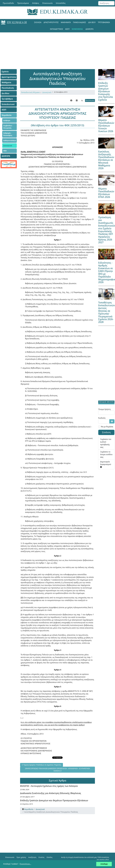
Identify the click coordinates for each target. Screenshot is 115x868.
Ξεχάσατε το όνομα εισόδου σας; (106, 454)
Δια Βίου (92, 22)
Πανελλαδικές (79, 22)
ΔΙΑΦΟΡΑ (90, 29)
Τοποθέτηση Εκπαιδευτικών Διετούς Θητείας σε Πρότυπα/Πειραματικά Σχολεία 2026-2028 (107, 312)
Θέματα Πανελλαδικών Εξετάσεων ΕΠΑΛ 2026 (106, 193)
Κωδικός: (102, 418)
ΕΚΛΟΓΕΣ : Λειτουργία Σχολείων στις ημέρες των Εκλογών (49, 786)
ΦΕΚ (5, 151)
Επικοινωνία (48, 3)
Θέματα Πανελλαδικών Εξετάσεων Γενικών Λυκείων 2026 (106, 126)
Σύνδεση (106, 432)
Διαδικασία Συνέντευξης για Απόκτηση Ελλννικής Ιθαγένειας (51, 793)
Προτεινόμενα (23, 3)
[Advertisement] (57, 48)
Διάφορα (7, 120)
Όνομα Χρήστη (104, 409)
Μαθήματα (66, 22)
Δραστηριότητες (51, 22)
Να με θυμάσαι (107, 427)
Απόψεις (36, 3)
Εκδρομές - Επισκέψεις (8, 134)
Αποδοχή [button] (104, 864)
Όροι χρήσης (21, 857)
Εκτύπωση (90, 100)
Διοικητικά (8, 146)
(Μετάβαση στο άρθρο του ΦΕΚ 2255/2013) (57, 125)
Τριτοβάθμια (104, 22)
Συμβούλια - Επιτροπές (8, 127)
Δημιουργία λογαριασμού (106, 464)
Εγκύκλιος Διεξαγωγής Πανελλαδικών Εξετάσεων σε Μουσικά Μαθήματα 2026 (106, 160)
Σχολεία (38, 22)
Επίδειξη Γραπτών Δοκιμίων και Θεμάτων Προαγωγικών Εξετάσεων (54, 800)
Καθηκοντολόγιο (10, 140)
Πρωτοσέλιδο (8, 3)
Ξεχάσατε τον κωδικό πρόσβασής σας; (106, 443)
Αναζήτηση (32, 857)
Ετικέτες (41, 857)
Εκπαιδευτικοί (56, 29)
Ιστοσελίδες (61, 3)
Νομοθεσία (77, 29)
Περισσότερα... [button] (25, 864)
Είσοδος (50, 857)
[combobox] (106, 3)
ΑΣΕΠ (67, 29)
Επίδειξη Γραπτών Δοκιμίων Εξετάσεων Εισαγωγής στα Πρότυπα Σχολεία (106, 91)
